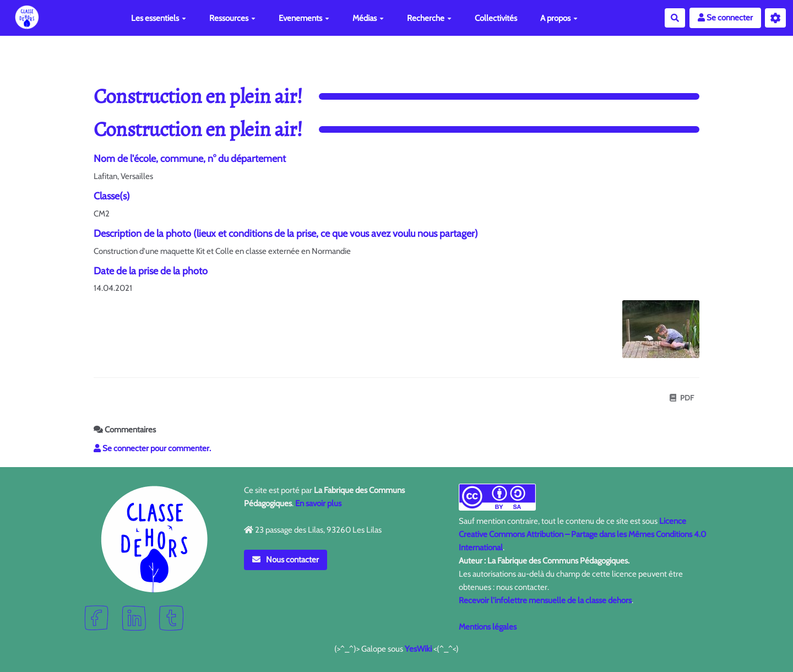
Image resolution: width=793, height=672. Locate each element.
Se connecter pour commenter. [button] (152, 448)
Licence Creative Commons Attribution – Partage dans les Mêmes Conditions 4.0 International (582, 534)
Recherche (429, 18)
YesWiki (418, 649)
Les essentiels (159, 18)
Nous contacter (286, 560)
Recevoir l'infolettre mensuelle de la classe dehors (545, 600)
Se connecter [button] (725, 18)
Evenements (304, 18)
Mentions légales (488, 627)
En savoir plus (318, 503)
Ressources (232, 18)
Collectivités (496, 18)
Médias (368, 18)
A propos (559, 18)
